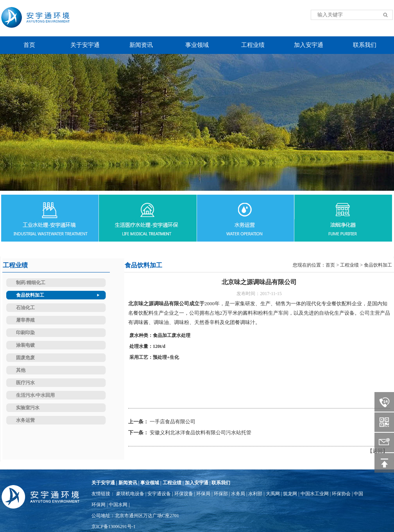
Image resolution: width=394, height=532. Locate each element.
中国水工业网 (315, 494)
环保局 (203, 494)
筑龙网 (290, 494)
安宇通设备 (159, 494)
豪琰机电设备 (130, 494)
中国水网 (118, 505)
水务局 (238, 494)
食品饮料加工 (378, 265)
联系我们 (221, 483)
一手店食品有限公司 (173, 422)
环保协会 (341, 494)
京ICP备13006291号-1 (114, 527)
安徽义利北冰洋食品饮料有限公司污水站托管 (201, 433)
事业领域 (150, 483)
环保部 (221, 494)
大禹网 (273, 494)
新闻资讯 (128, 483)
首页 (330, 265)
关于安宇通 (103, 483)
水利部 (255, 494)
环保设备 (184, 494)
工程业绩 (349, 265)
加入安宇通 (197, 483)
